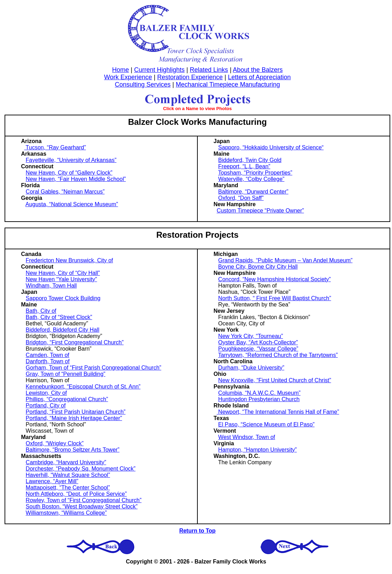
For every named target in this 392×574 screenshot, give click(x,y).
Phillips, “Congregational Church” (67, 399)
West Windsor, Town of (246, 437)
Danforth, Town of (48, 361)
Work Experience (128, 77)
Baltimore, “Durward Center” (253, 192)
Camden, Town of (47, 355)
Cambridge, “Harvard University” (66, 462)
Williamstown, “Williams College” (66, 513)
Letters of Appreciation (259, 77)
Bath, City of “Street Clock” (59, 317)
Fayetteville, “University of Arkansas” (71, 160)
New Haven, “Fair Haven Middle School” (76, 179)
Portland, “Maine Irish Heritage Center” (74, 418)
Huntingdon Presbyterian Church (259, 399)
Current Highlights (160, 70)
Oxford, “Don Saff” (241, 198)
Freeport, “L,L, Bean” (244, 166)
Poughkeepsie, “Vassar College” (258, 349)
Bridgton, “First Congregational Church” (75, 342)
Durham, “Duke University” (251, 368)
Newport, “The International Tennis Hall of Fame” (278, 412)
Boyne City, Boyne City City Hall (258, 267)
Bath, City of (41, 311)
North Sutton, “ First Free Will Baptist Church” (275, 298)
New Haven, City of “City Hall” (63, 273)
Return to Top (197, 531)
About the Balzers (258, 70)
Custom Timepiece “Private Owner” (260, 211)
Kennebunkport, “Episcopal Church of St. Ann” (83, 387)
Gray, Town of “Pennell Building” (65, 374)
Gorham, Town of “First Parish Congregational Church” (93, 368)
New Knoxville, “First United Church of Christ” (275, 380)
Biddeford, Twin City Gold (250, 160)
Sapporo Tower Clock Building (63, 298)
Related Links (209, 70)
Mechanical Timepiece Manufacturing (228, 85)
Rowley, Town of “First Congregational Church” (83, 500)
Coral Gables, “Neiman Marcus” (65, 192)
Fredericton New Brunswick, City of (69, 260)
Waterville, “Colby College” (251, 179)
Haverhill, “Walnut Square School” (68, 475)
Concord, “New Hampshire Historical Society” (274, 279)
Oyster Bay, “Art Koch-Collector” (258, 342)
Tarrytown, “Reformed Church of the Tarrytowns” (278, 355)
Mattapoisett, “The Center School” (68, 488)
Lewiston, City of (46, 393)
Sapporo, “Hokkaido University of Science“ (271, 147)
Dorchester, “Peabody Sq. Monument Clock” (80, 469)
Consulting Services (143, 85)
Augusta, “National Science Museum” (72, 204)
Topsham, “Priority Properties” (255, 173)
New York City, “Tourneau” (251, 336)
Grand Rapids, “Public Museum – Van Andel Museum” (285, 260)
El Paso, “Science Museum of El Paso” (266, 424)
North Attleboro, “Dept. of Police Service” (76, 494)
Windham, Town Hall (51, 286)
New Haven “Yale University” (61, 279)
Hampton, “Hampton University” (257, 450)
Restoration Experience (190, 77)
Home (121, 70)
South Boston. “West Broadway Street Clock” (82, 507)
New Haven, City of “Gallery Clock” (69, 173)
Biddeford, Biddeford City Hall (62, 330)
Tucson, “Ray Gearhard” (55, 147)
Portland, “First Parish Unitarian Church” (76, 412)
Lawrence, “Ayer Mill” (52, 481)
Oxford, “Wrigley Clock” (55, 443)
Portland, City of (46, 406)
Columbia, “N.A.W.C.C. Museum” (259, 393)
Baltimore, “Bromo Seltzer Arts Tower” (72, 450)
